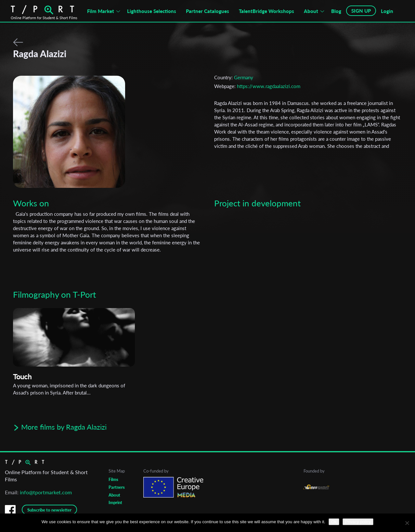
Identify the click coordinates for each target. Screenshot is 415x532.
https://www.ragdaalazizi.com (269, 86)
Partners (117, 487)
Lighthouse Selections (152, 11)
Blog (336, 11)
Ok (334, 522)
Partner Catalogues (207, 11)
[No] (407, 523)
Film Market (101, 11)
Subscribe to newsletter (49, 510)
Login (387, 11)
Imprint (115, 502)
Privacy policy (358, 522)
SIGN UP (361, 11)
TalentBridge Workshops (266, 11)
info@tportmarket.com (46, 492)
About (311, 11)
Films (113, 479)
